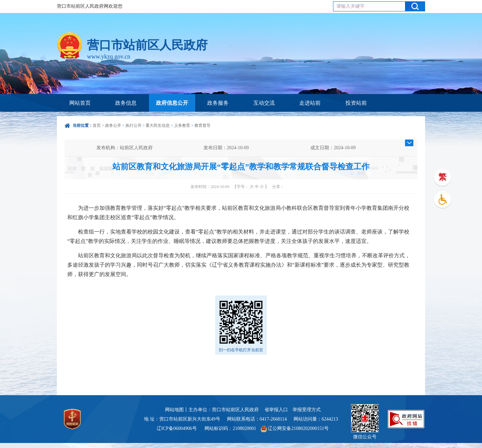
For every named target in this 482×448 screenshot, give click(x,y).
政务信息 (126, 103)
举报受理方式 (307, 410)
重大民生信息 (158, 125)
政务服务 (218, 103)
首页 (97, 125)
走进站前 (310, 103)
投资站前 (356, 103)
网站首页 (80, 103)
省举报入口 (276, 410)
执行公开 (134, 125)
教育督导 (203, 125)
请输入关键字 (350, 6)
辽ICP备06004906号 (177, 428)
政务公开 (113, 125)
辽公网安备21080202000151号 (295, 428)
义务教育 (182, 125)
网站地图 (174, 410)
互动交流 (264, 103)
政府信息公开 (172, 103)
